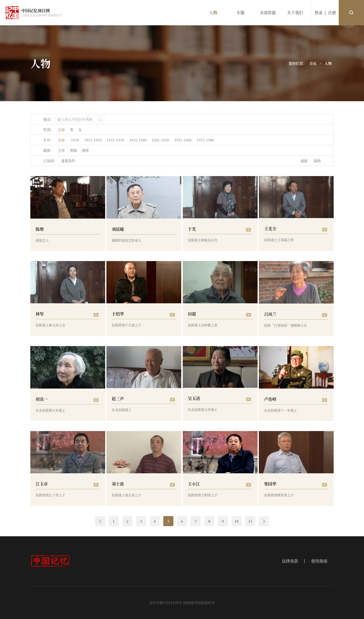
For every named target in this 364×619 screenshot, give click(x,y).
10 (237, 521)
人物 (213, 13)
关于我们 (295, 13)
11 (250, 521)
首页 (313, 63)
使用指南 (319, 561)
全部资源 (268, 13)
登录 (318, 13)
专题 (240, 13)
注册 (332, 13)
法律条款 (290, 561)
